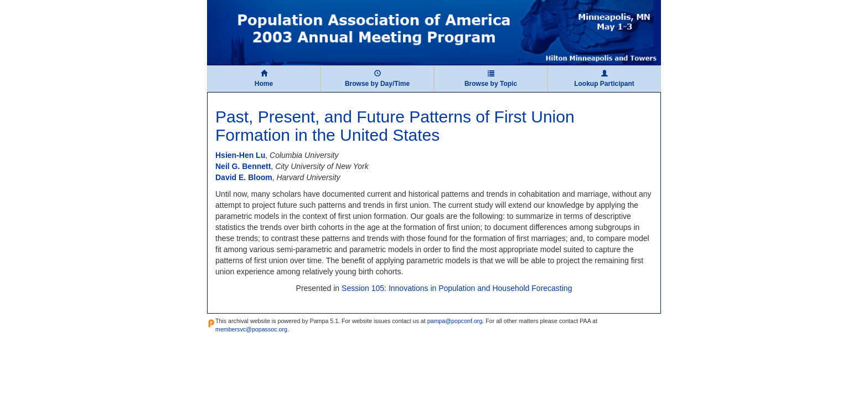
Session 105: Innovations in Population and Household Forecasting (457, 288)
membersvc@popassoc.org (251, 329)
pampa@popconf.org (455, 321)
